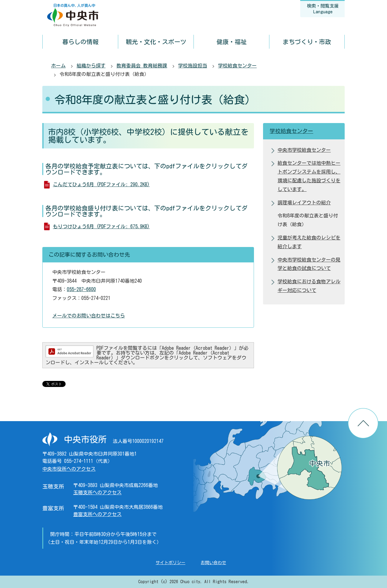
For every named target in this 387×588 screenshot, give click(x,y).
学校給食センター (237, 66)
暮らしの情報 (80, 42)
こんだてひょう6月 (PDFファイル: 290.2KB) (101, 184)
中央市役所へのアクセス (69, 469)
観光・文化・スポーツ (156, 42)
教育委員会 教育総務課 (142, 66)
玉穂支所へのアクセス (97, 492)
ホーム (58, 66)
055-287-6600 (81, 289)
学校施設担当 (193, 66)
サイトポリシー (171, 563)
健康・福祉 (232, 42)
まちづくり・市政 (307, 42)
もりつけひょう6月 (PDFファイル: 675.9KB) (101, 226)
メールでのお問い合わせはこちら (89, 316)
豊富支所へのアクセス (97, 514)
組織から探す (91, 66)
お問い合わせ (213, 563)
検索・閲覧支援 (323, 9)
